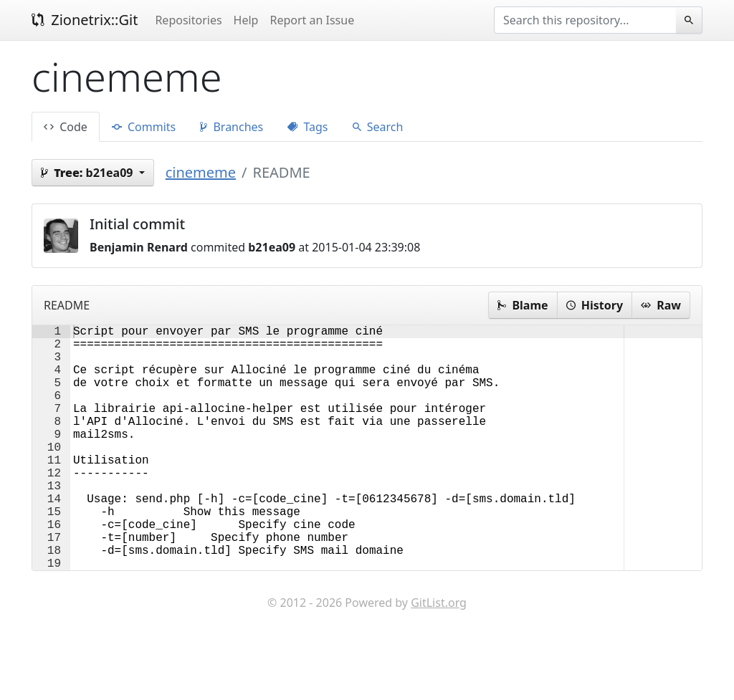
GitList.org (439, 657)
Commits (144, 127)
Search (378, 127)
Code (66, 127)
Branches (232, 127)
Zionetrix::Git (85, 20)
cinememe (201, 172)
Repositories (188, 20)
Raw (661, 305)
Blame (523, 305)
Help (246, 20)
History (595, 305)
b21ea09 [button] (89, 173)
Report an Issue (312, 20)
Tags (308, 127)
